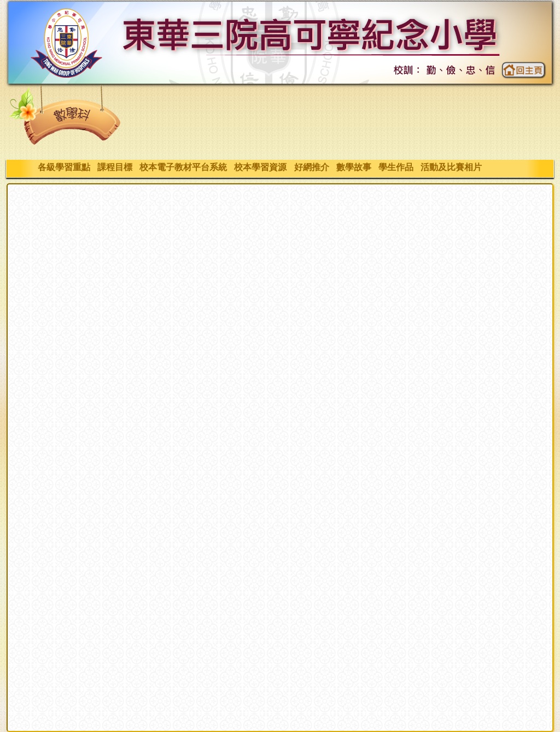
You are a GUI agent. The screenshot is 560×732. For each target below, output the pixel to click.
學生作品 (396, 167)
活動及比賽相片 (451, 167)
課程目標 (115, 167)
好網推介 (311, 167)
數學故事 (354, 167)
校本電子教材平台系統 (183, 167)
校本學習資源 (261, 167)
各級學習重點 (64, 167)
